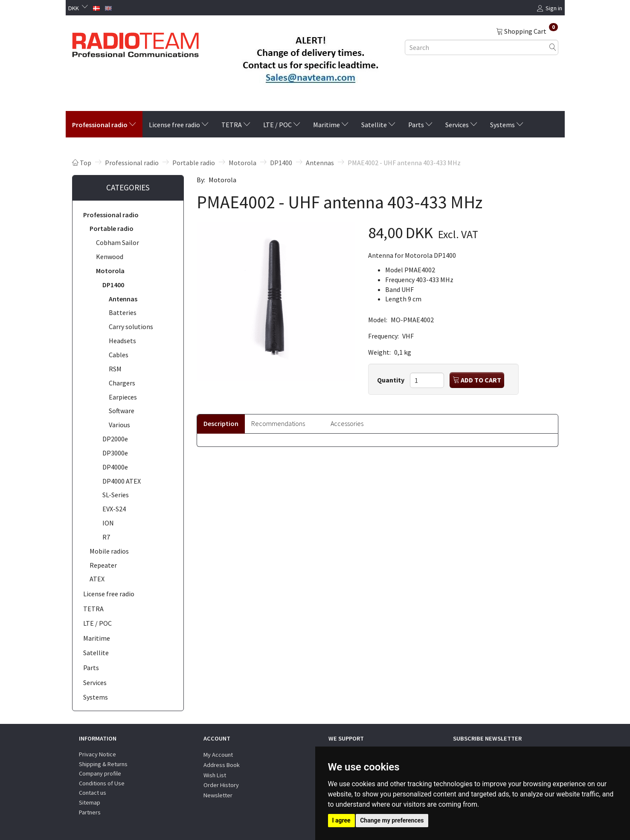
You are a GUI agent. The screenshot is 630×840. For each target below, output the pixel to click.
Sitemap (90, 802)
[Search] (553, 47)
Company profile (100, 773)
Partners (90, 812)
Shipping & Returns (103, 764)
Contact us (93, 793)
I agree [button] (341, 820)
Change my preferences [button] (392, 820)
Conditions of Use (102, 783)
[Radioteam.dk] (135, 43)
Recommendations (278, 423)
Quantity (391, 380)
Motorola (222, 180)
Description (221, 423)
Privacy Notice (97, 754)
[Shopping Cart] (527, 31)
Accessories (347, 423)
